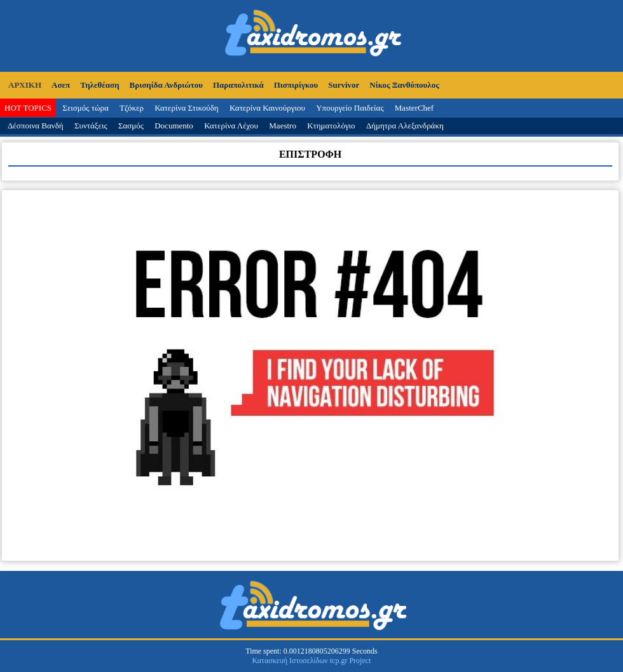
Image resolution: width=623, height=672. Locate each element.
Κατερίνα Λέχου (231, 126)
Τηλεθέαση (99, 85)
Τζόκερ (132, 108)
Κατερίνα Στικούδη (187, 108)
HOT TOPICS (28, 108)
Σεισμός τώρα (85, 108)
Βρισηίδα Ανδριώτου (166, 85)
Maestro (283, 126)
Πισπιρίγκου (296, 85)
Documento (174, 126)
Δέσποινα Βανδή (36, 126)
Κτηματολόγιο (331, 126)
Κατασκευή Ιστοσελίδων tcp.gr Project (312, 661)
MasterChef (414, 108)
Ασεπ (61, 85)
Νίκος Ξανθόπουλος (404, 85)
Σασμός (131, 126)
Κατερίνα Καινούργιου (267, 108)
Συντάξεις (91, 126)
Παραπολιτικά (238, 85)
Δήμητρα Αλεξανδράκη (405, 126)
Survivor (344, 85)
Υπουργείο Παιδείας (350, 108)
